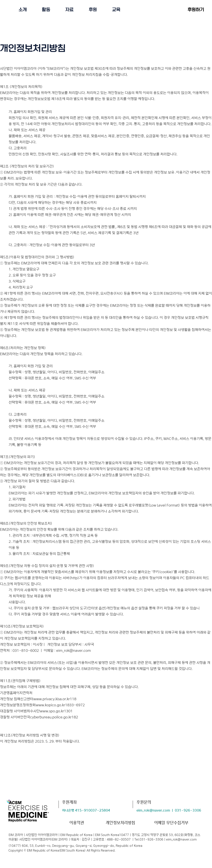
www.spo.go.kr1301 (56, 711)
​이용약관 (77, 823)
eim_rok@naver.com (74, 651)
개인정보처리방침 (120, 823)
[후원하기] (196, 10)
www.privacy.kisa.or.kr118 (55, 699)
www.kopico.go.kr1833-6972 (60, 705)
